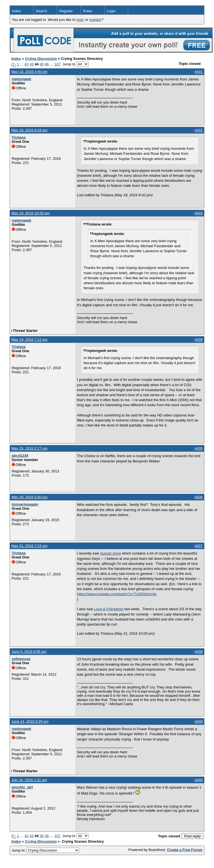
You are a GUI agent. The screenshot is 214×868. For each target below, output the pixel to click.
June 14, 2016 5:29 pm (30, 721)
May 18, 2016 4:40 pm (29, 72)
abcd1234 (20, 456)
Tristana (19, 137)
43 (31, 64)
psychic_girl (22, 787)
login (80, 20)
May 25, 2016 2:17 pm (29, 448)
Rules (88, 11)
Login (111, 11)
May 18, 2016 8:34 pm (29, 130)
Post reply (192, 836)
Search (41, 11)
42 (26, 64)
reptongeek (21, 79)
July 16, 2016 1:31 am (29, 780)
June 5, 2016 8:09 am (29, 652)
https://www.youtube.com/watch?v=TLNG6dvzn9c (117, 594)
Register (66, 11)
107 (57, 64)
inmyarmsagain (25, 504)
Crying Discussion (41, 59)
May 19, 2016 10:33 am (31, 213)
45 (42, 64)
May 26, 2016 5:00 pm (29, 497)
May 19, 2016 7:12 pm (29, 339)
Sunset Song (110, 553)
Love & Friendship (109, 609)
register (95, 20)
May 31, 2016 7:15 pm (29, 546)
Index (16, 11)
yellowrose (21, 659)
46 (47, 64)
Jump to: (45, 850)
